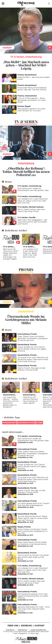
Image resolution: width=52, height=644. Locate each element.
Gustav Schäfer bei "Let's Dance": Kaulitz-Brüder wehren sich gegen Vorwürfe (32, 349)
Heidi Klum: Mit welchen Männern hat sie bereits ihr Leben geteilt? (30, 400)
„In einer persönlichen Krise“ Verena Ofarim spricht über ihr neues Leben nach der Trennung (33, 518)
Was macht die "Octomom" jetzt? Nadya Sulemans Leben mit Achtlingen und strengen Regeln (11, 254)
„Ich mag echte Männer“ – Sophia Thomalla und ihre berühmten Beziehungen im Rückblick (11, 402)
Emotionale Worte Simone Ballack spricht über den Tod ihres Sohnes (32, 89)
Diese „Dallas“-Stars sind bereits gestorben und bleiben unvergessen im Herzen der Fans (33, 338)
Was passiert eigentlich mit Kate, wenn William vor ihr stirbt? (31, 110)
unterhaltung (26, 163)
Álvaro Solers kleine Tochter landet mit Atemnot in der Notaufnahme (32, 543)
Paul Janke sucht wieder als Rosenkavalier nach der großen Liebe (33, 189)
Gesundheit (10, 423)
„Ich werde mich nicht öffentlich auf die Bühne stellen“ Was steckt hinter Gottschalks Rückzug (33, 359)
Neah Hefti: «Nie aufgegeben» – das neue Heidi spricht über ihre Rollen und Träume (32, 222)
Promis (26, 269)
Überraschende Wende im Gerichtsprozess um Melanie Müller (26, 320)
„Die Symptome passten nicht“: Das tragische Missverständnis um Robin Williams (33, 596)
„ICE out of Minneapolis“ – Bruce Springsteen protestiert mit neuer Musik (32, 100)
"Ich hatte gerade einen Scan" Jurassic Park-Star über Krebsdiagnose (34, 504)
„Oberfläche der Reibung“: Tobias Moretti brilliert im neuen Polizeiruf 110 (26, 171)
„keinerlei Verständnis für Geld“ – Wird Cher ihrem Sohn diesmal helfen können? (33, 609)
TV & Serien (26, 122)
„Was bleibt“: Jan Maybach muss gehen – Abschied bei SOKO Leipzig (26, 65)
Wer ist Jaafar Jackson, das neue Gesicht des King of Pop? (31, 210)
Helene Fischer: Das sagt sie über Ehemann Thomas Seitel (31, 369)
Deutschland (26, 311)
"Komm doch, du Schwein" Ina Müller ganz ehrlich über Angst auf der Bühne (33, 557)
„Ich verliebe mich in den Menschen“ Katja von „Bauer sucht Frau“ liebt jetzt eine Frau (33, 201)
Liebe (40, 423)
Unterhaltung (27, 423)
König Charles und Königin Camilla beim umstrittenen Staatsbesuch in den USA (32, 531)
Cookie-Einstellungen (38, 630)
